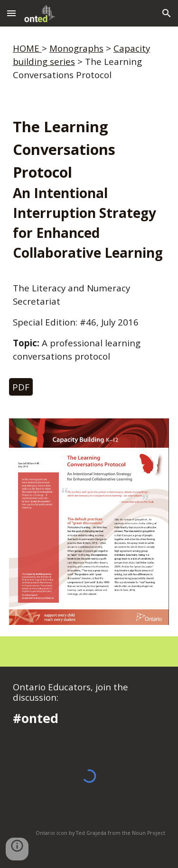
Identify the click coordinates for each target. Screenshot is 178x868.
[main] (89, 62)
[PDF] (21, 387)
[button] (11, 13)
